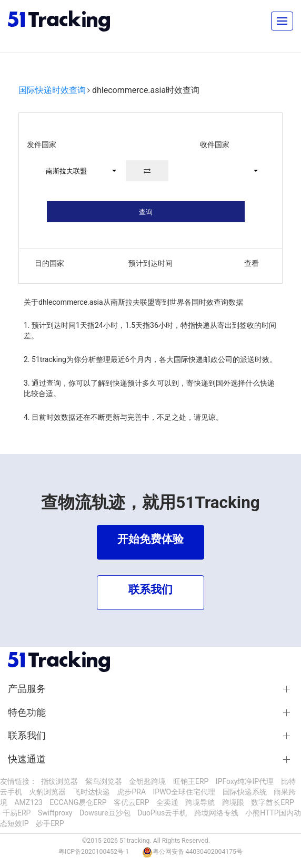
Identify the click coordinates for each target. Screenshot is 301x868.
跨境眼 (233, 802)
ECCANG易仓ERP (78, 802)
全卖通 (167, 802)
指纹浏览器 (59, 781)
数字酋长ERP (272, 802)
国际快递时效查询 (52, 90)
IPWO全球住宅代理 (184, 792)
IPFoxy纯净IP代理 (245, 781)
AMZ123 (28, 802)
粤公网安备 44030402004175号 (198, 852)
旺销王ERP (191, 781)
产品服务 (27, 689)
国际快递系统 (245, 792)
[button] (77, 171)
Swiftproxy (55, 813)
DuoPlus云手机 (162, 813)
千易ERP (17, 813)
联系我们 (27, 736)
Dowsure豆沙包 (105, 813)
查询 (146, 212)
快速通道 (27, 759)
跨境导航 (200, 802)
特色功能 (27, 712)
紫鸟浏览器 (104, 781)
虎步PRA (131, 792)
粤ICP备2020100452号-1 (94, 852)
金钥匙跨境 (147, 781)
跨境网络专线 (216, 813)
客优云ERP (131, 802)
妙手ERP (50, 823)
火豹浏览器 (47, 792)
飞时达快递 (92, 792)
